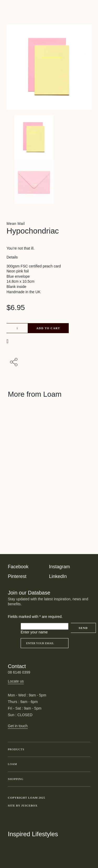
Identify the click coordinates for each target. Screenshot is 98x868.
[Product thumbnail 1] (49, 182)
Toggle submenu (85, 750)
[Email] (45, 643)
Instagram (60, 567)
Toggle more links (86, 805)
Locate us (16, 681)
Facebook (18, 567)
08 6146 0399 (19, 672)
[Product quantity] (17, 328)
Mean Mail (16, 224)
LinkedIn (58, 576)
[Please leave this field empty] (45, 626)
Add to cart (48, 328)
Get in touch (18, 726)
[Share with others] (15, 363)
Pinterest (17, 576)
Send (83, 628)
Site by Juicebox (23, 805)
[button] (8, 341)
